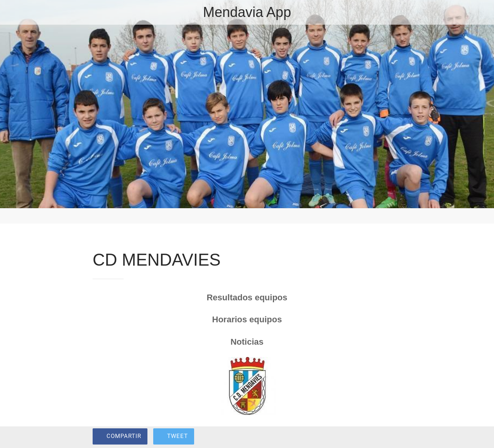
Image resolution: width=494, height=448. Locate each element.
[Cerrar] (12, 12)
